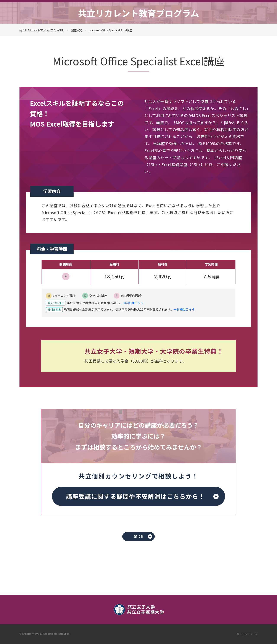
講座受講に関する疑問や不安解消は (135, 496)
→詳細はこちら (133, 303)
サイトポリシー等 (247, 634)
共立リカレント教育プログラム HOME (42, 30)
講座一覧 (77, 30)
